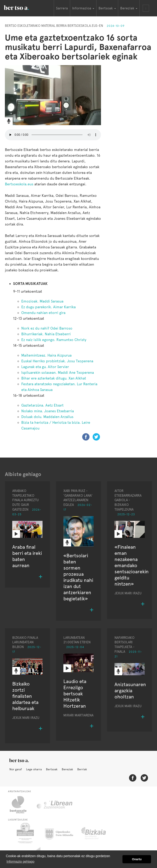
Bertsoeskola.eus (20, 184)
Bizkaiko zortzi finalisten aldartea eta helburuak (25, 696)
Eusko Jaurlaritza (25, 833)
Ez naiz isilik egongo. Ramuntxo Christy (54, 340)
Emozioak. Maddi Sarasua (42, 301)
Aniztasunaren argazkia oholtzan (130, 691)
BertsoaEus (22, 7)
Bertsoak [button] (107, 8)
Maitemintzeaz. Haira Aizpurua (46, 355)
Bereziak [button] (129, 8)
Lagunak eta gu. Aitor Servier (45, 367)
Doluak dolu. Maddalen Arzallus (47, 417)
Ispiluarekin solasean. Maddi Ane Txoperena (58, 372)
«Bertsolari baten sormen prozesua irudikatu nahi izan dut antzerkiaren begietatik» (78, 577)
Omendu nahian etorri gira (43, 313)
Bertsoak (52, 769)
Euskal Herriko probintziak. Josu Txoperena (57, 361)
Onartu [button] (137, 859)
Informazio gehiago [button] (20, 862)
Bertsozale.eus (21, 805)
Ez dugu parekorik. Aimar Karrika (48, 307)
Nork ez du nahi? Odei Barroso (47, 328)
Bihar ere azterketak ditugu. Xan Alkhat (54, 378)
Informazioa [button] (83, 8)
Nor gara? (16, 769)
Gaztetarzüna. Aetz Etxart (42, 405)
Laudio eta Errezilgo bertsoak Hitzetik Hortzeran (75, 694)
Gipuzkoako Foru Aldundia (61, 833)
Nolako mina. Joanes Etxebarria (48, 411)
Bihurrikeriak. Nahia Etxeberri (46, 334)
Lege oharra (34, 769)
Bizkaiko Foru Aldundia (98, 833)
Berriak (82, 769)
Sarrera (62, 8)
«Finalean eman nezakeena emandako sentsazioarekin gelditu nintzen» (132, 565)
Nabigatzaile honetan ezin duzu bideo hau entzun (53, 135)
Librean (55, 805)
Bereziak (67, 769)
